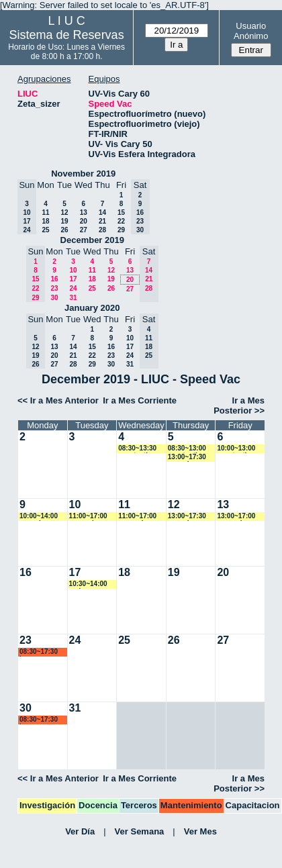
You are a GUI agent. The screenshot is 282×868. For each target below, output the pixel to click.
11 (45, 212)
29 (121, 230)
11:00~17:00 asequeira (88, 517)
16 (54, 279)
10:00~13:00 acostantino (236, 449)
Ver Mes (200, 831)
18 (45, 221)
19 (64, 221)
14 (102, 212)
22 (121, 221)
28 (102, 230)
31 (73, 298)
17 (73, 279)
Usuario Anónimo (251, 31)
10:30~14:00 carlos (88, 584)
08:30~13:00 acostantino (187, 449)
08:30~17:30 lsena (39, 652)
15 (121, 212)
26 (64, 230)
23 (54, 288)
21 (102, 221)
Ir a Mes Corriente (140, 400)
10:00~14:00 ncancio (39, 517)
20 (84, 221)
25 (45, 230)
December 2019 (92, 240)
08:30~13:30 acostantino (137, 449)
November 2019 (83, 174)
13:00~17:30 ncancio (187, 457)
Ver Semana (140, 831)
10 (73, 270)
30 (54, 298)
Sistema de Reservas (67, 35)
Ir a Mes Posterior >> (239, 405)
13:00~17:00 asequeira (236, 517)
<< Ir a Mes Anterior (58, 400)
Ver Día (80, 831)
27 (84, 230)
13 (84, 212)
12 (64, 212)
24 (73, 288)
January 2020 (92, 308)
